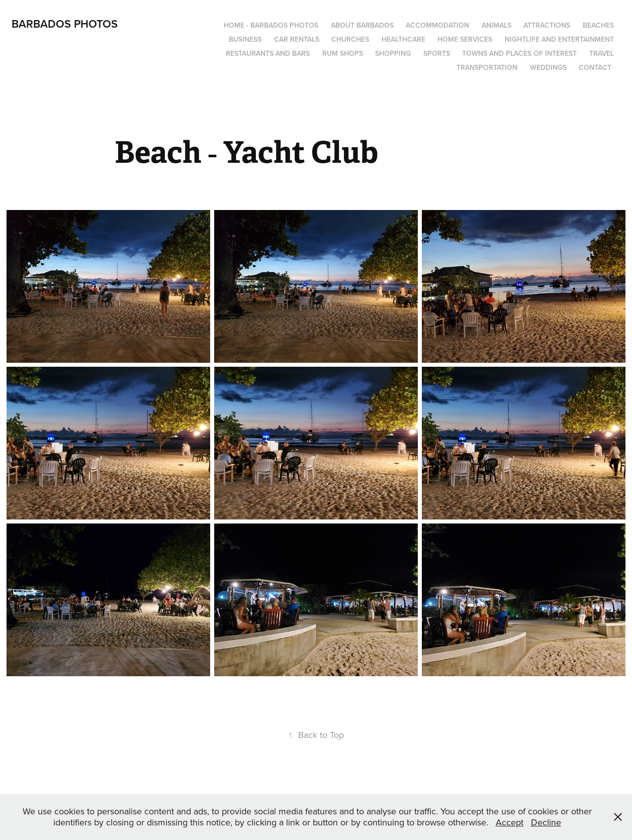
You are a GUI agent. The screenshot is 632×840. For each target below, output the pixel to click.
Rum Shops (343, 53)
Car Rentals (297, 39)
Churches (350, 39)
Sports (437, 53)
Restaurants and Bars (268, 53)
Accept (510, 822)
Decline (546, 822)
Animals (496, 25)
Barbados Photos (65, 24)
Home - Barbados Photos (271, 25)
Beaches (598, 25)
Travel (602, 53)
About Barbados (362, 25)
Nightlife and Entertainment (559, 39)
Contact (595, 67)
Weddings (548, 67)
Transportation (487, 67)
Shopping (393, 53)
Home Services (465, 39)
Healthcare (403, 39)
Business (245, 39)
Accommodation (437, 25)
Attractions (547, 25)
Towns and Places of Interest (519, 53)
